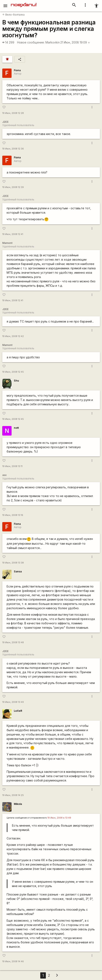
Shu (16, 381)
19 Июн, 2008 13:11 (12, 466)
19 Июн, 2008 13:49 (13, 702)
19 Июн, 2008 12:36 (13, 149)
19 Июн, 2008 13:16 (13, 515)
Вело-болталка (14, 15)
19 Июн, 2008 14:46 (13, 961)
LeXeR (18, 711)
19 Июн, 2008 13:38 (13, 563)
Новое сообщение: (31, 42)
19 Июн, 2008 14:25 (13, 795)
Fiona (17, 70)
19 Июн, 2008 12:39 (13, 187)
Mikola (18, 804)
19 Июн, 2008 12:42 (13, 336)
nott (16, 428)
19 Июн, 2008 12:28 (13, 113)
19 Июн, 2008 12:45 (13, 372)
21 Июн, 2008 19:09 (75, 42)
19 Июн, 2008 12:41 (13, 234)
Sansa (18, 571)
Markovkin (53, 42)
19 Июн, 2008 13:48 (13, 642)
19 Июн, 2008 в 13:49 (59, 818)
